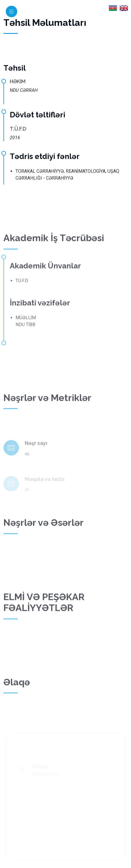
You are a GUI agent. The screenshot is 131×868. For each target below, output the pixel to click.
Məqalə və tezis (45, 483)
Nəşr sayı (36, 450)
